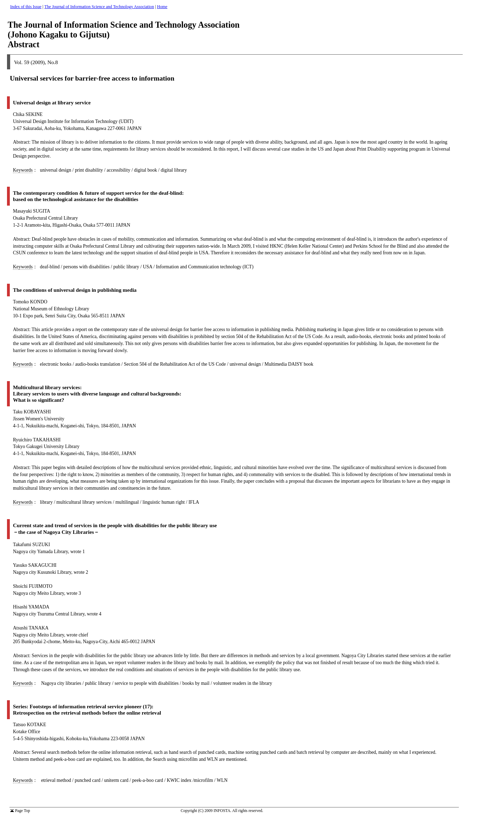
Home (162, 7)
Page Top (20, 811)
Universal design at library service (52, 102)
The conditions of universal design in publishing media (75, 290)
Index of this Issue (26, 7)
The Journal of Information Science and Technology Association (99, 7)
